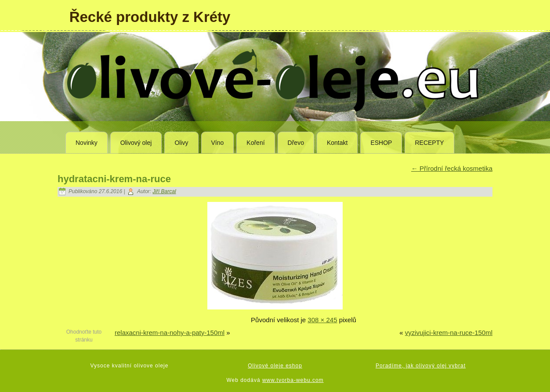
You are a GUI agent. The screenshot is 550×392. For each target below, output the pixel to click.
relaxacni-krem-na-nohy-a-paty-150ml (170, 333)
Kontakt (337, 143)
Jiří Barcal (164, 191)
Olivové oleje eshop (275, 366)
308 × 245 (322, 320)
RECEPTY (429, 143)
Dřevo (296, 143)
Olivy (181, 143)
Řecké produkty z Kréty (150, 17)
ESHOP (381, 143)
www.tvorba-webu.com (293, 380)
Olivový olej (136, 143)
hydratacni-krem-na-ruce (114, 179)
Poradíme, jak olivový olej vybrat (421, 366)
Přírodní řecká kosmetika (452, 168)
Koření (255, 143)
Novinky (87, 143)
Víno (218, 143)
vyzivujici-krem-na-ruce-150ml (449, 333)
